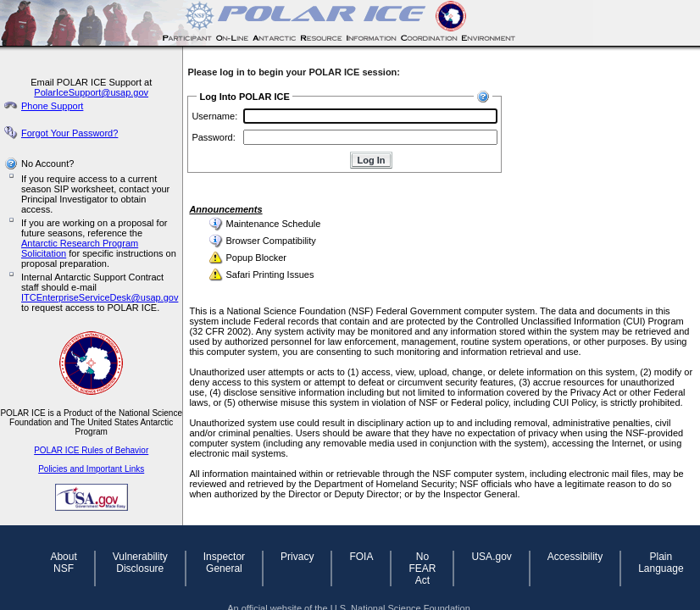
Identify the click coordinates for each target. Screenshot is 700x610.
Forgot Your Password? (69, 133)
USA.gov (491, 557)
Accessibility (575, 557)
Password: (213, 137)
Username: (214, 116)
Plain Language (661, 563)
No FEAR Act (422, 568)
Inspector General (224, 563)
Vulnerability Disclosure (140, 563)
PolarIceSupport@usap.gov (91, 92)
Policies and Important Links (91, 469)
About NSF (63, 563)
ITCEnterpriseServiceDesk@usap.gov (100, 297)
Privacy (297, 557)
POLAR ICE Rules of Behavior (91, 450)
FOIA (361, 557)
